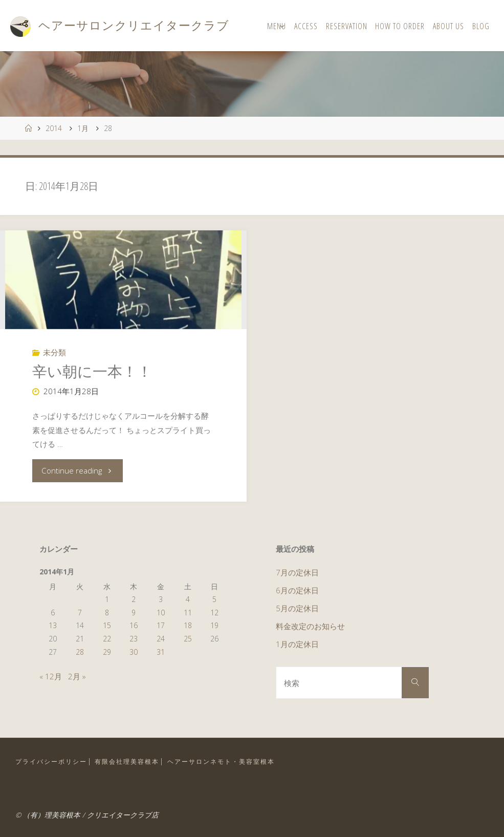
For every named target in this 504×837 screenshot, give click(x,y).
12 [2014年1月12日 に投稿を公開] (214, 613)
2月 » (77, 676)
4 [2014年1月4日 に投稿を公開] (188, 599)
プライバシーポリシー (51, 761)
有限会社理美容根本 (127, 761)
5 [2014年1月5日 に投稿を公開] (214, 599)
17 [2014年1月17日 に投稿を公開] (161, 625)
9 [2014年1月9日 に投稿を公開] (134, 613)
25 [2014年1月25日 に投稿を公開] (188, 639)
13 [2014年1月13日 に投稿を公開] (53, 625)
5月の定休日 (297, 608)
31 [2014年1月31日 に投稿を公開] (161, 652)
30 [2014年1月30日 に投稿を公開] (134, 652)
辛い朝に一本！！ (92, 371)
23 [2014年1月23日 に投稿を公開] (134, 639)
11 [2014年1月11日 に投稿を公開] (188, 613)
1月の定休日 (297, 644)
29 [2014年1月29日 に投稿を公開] (107, 652)
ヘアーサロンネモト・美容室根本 (221, 761)
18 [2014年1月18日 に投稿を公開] (188, 625)
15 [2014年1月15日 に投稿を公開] (107, 625)
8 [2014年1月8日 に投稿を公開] (107, 613)
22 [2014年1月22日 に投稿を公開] (107, 639)
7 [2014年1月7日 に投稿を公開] (80, 613)
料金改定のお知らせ (310, 626)
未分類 (54, 352)
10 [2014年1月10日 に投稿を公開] (161, 613)
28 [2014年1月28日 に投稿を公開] (80, 652)
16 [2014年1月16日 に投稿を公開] (134, 625)
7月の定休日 (297, 572)
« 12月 (51, 676)
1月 (83, 128)
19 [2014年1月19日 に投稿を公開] (214, 625)
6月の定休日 (297, 590)
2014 (54, 128)
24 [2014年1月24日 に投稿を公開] (161, 639)
